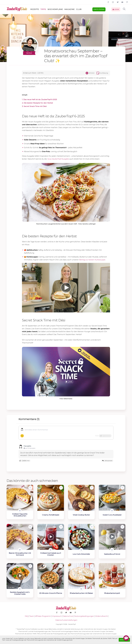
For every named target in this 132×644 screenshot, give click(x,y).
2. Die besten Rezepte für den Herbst (37, 103)
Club (79, 9)
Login (116, 9)
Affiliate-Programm (43, 616)
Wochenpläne (55, 9)
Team (32, 616)
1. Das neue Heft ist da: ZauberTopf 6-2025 (39, 100)
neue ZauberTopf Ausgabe (58, 159)
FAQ (27, 616)
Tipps (43, 9)
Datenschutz (68, 616)
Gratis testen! (99, 9)
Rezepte (35, 9)
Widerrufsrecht (101, 616)
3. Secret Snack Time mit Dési (34, 106)
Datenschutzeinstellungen (66, 620)
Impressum (57, 616)
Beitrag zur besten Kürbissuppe (92, 260)
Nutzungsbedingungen (84, 616)
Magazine (70, 9)
